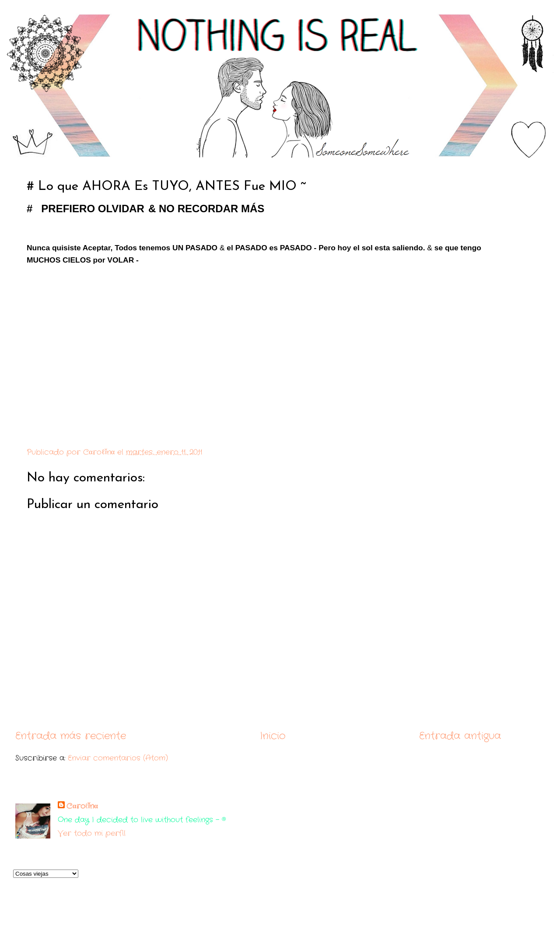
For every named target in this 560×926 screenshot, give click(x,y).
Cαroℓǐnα (82, 806)
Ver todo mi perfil (92, 833)
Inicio (273, 736)
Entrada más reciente (71, 736)
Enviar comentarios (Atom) (118, 758)
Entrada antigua (460, 736)
